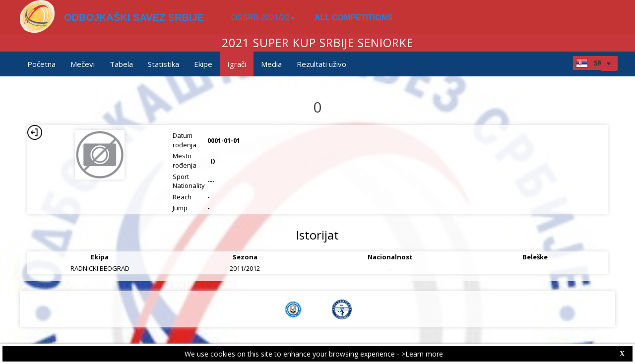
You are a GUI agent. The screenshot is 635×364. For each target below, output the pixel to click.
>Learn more (422, 354)
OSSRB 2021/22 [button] (263, 18)
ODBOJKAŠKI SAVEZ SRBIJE (134, 17)
